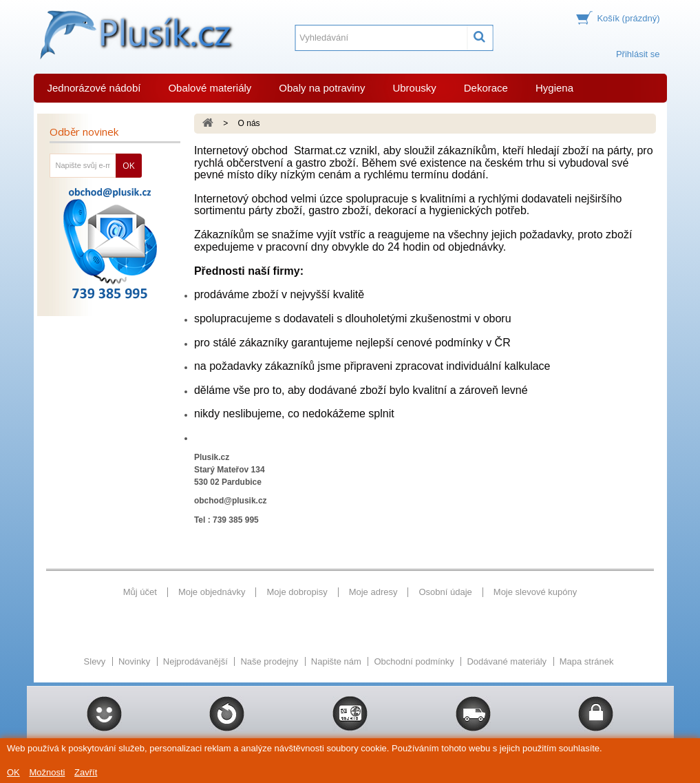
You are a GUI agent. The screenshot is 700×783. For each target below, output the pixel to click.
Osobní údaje (445, 592)
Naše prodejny (270, 661)
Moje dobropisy (297, 592)
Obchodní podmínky (415, 661)
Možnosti (47, 772)
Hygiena (554, 88)
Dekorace (486, 88)
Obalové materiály (210, 88)
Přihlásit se (638, 54)
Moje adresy (373, 592)
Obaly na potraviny (322, 88)
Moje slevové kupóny (535, 592)
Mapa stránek (587, 661)
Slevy (96, 661)
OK (13, 772)
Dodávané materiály (508, 661)
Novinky (136, 661)
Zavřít (86, 772)
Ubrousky (414, 88)
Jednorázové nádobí (94, 88)
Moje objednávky (212, 592)
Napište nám (338, 661)
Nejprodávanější (197, 661)
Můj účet (140, 592)
